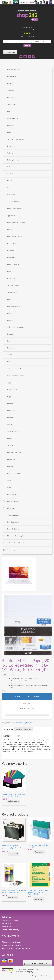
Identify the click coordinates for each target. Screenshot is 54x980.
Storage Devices (13, 292)
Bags (9, 397)
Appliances (11, 216)
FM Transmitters (13, 494)
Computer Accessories (16, 376)
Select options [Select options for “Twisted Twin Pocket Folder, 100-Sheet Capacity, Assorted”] (14, 801)
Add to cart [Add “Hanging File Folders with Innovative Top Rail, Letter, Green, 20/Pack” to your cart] (13, 854)
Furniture (11, 348)
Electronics (11, 508)
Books (10, 439)
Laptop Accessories (14, 209)
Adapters (11, 125)
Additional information (23, 729)
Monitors (11, 362)
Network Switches (14, 264)
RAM (9, 132)
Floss (9, 313)
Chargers (11, 251)
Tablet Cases (12, 104)
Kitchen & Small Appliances (17, 536)
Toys (9, 383)
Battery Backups (13, 160)
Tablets (10, 153)
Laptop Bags (12, 244)
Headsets (11, 334)
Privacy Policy (7, 927)
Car (9, 188)
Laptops (10, 320)
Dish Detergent (13, 522)
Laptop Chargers (13, 473)
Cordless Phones (13, 70)
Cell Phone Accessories (16, 327)
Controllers (11, 174)
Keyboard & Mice (14, 306)
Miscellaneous (12, 181)
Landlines (11, 97)
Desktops (11, 83)
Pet (9, 111)
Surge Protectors (14, 432)
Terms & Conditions (10, 920)
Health (10, 230)
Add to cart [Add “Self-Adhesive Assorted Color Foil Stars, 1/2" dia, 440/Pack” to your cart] (12, 897)
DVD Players (12, 278)
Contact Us (10, 936)
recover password (27, 30)
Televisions (11, 445)
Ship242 (27, 33)
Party (9, 341)
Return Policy (7, 923)
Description (9, 729)
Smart (9, 480)
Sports (10, 425)
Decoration (11, 146)
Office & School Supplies (16, 543)
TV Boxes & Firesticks (15, 369)
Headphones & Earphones (17, 223)
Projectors (11, 411)
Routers (10, 418)
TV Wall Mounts (13, 202)
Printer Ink (11, 459)
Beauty (10, 299)
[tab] (9, 729)
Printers (10, 404)
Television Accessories (15, 139)
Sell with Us (6, 917)
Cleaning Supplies (14, 515)
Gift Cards (11, 195)
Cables (10, 487)
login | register (27, 28)
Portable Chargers (14, 452)
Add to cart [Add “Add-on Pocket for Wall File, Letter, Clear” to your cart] (39, 852)
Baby (9, 271)
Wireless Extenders (14, 285)
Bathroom (11, 466)
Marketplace (12, 76)
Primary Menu (10, 52)
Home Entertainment (15, 237)
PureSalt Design (46, 976)
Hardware (11, 257)
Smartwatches (13, 118)
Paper (32, 723)
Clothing (10, 355)
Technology (11, 550)
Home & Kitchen (13, 529)
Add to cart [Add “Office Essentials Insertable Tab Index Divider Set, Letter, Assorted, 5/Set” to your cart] (38, 899)
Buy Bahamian (13, 501)
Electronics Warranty (10, 930)
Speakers (11, 90)
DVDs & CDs (12, 390)
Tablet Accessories (14, 167)
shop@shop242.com (12, 942)
